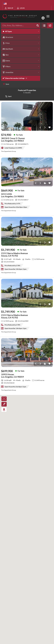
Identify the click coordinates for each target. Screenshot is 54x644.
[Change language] (5, 4)
